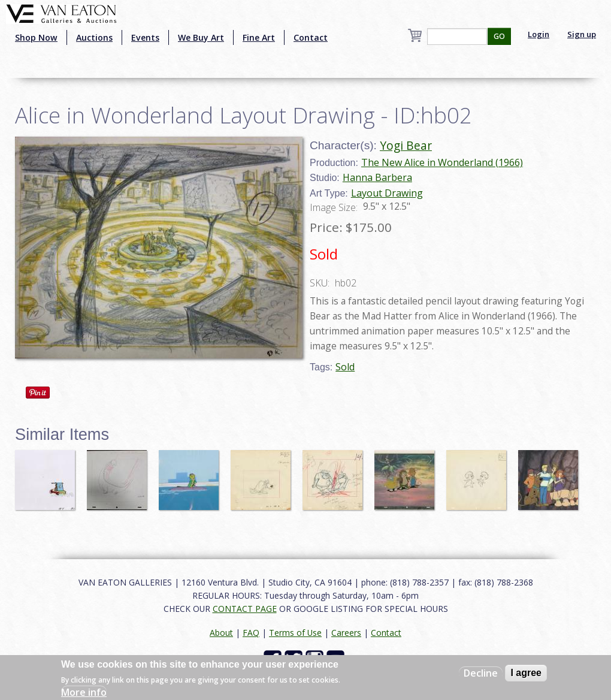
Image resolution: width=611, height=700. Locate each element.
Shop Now (36, 37)
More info (84, 692)
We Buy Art (201, 37)
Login (539, 34)
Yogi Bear (406, 145)
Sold (345, 367)
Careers (346, 633)
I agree (526, 673)
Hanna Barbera (377, 177)
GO (499, 36)
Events (145, 37)
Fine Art (259, 37)
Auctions (94, 37)
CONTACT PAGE (245, 609)
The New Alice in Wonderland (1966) (442, 162)
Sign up (582, 34)
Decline (481, 673)
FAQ (251, 633)
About (221, 633)
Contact (311, 37)
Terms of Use (295, 633)
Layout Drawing (387, 193)
